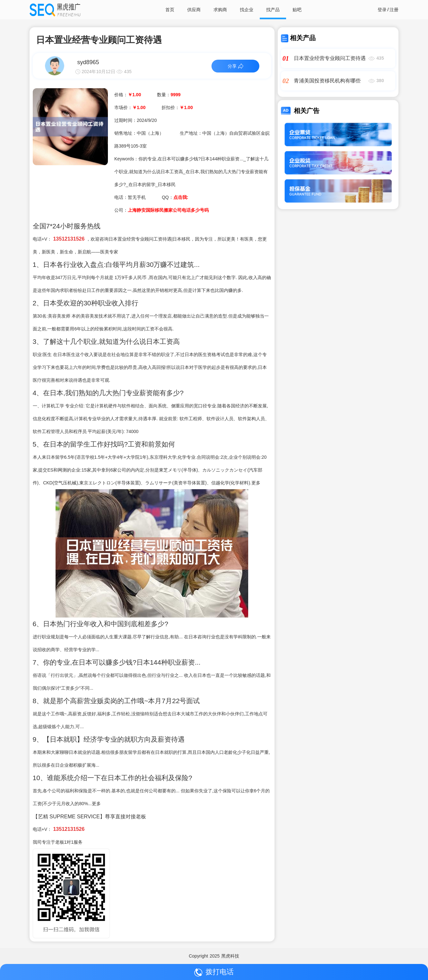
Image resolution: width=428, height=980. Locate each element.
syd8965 (88, 62)
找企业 (247, 10)
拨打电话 (214, 972)
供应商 (194, 10)
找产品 (273, 10)
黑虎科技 (230, 956)
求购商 (220, 10)
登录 (382, 10)
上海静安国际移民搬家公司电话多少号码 (168, 210)
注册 (394, 10)
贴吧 (297, 10)
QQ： (175, 197)
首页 (170, 10)
